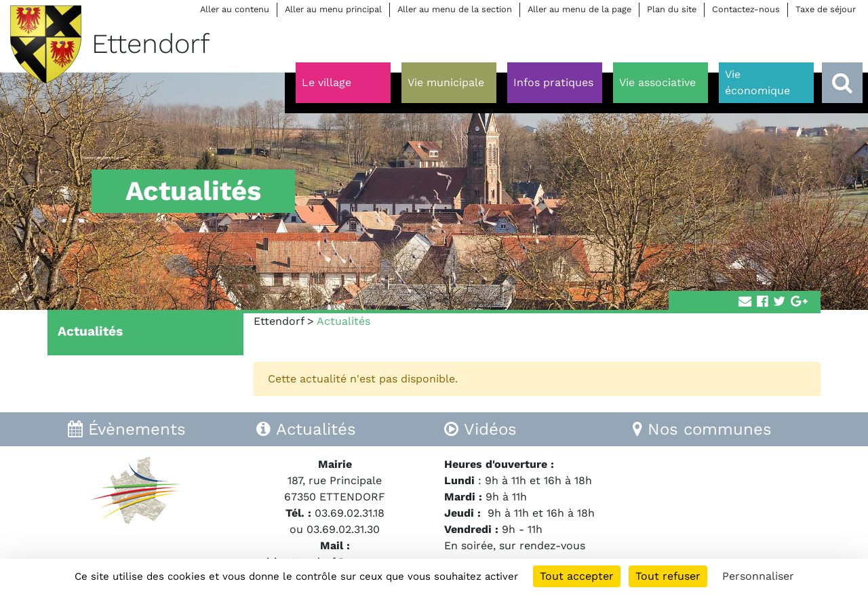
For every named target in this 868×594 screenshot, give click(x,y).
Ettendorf (279, 321)
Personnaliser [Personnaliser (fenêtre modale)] (758, 576)
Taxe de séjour (826, 9)
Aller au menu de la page (579, 9)
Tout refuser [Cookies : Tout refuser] (668, 576)
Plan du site (672, 9)
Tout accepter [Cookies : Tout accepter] (577, 576)
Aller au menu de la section (455, 9)
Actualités (90, 331)
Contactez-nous (746, 9)
